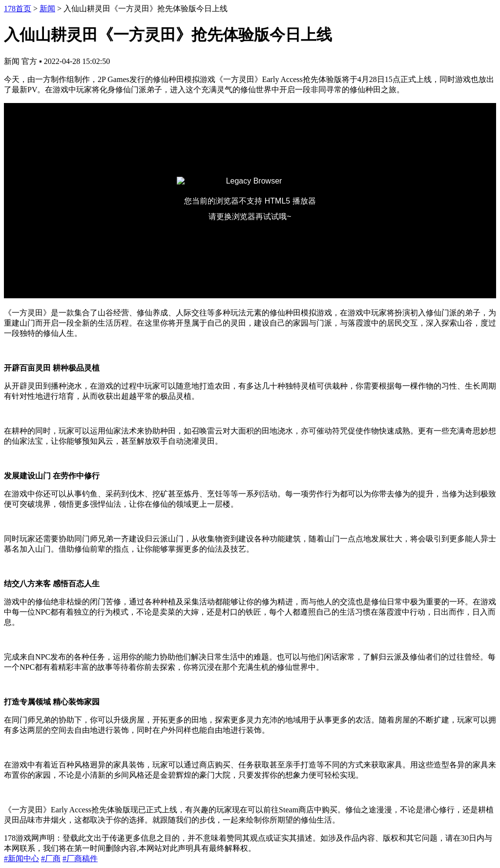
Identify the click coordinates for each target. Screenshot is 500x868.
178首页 (18, 9)
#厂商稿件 (80, 858)
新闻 (47, 9)
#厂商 (51, 858)
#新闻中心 (21, 858)
